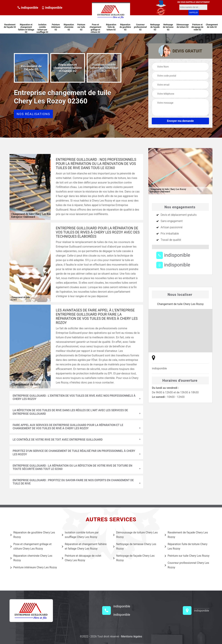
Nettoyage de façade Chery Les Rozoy (134, 558)
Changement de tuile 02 (212, 26)
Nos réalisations (33, 114)
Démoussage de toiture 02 (183, 26)
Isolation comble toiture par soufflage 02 (42, 28)
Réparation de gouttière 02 (125, 27)
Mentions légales (132, 636)
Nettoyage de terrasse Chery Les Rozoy (135, 546)
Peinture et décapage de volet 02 (197, 27)
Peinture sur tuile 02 (81, 27)
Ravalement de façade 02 (10, 26)
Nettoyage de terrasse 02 (168, 27)
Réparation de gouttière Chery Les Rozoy (33, 535)
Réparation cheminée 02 (69, 27)
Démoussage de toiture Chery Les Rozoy (135, 535)
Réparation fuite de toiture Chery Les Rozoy (186, 546)
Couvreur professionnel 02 (140, 27)
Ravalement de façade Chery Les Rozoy (186, 535)
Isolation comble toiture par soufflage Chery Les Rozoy (80, 535)
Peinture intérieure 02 (56, 27)
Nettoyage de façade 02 (155, 27)
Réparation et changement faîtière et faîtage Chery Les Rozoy (84, 546)
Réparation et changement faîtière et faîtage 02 (26, 28)
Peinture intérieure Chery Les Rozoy (34, 567)
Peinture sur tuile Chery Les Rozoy (187, 556)
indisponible (28, 8)
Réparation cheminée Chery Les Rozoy (31, 558)
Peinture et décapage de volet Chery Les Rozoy (82, 558)
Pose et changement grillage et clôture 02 (95, 28)
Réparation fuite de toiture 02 (111, 27)
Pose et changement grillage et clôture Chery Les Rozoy (31, 546)
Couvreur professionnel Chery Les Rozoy (187, 565)
